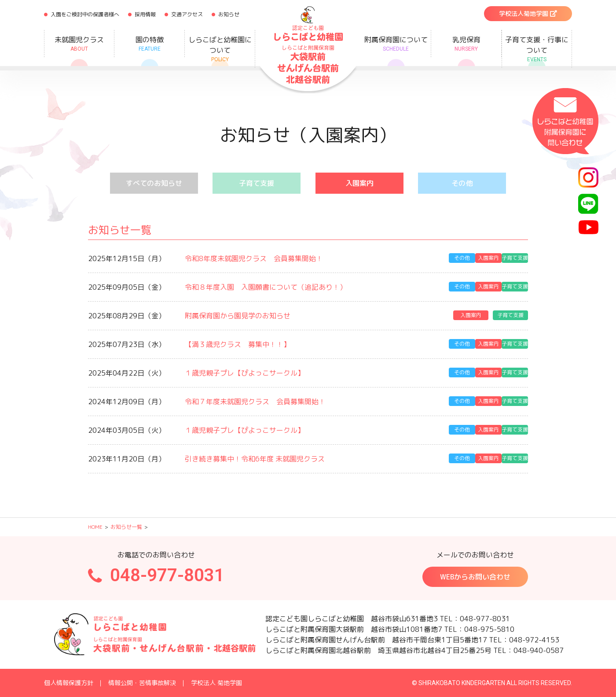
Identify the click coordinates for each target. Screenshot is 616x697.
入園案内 (359, 183)
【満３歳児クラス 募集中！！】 (238, 344)
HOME (95, 527)
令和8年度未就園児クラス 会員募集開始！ (254, 258)
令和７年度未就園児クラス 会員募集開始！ (255, 402)
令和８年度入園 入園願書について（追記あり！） (266, 287)
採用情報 (145, 14)
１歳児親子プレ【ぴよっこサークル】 (245, 373)
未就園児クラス (79, 44)
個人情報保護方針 (69, 683)
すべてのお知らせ (154, 183)
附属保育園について (396, 44)
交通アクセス (187, 14)
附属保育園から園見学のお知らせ (238, 316)
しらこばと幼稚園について (220, 49)
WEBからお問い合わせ (475, 577)
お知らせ (229, 14)
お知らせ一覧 (126, 527)
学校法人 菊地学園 (216, 683)
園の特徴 (149, 44)
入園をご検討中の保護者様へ (85, 14)
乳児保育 (466, 44)
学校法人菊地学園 (528, 13)
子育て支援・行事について (537, 49)
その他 (462, 183)
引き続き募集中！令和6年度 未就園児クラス (255, 459)
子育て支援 (257, 183)
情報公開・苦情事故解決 (142, 683)
